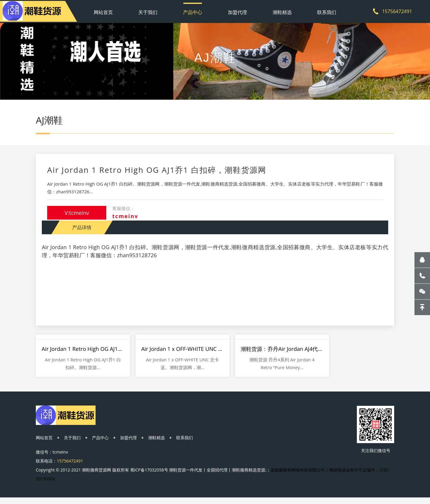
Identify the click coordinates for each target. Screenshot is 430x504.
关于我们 (152, 10)
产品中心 (194, 10)
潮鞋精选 (278, 10)
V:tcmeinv (77, 216)
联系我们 (320, 10)
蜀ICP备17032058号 (149, 476)
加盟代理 (236, 10)
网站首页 (110, 10)
